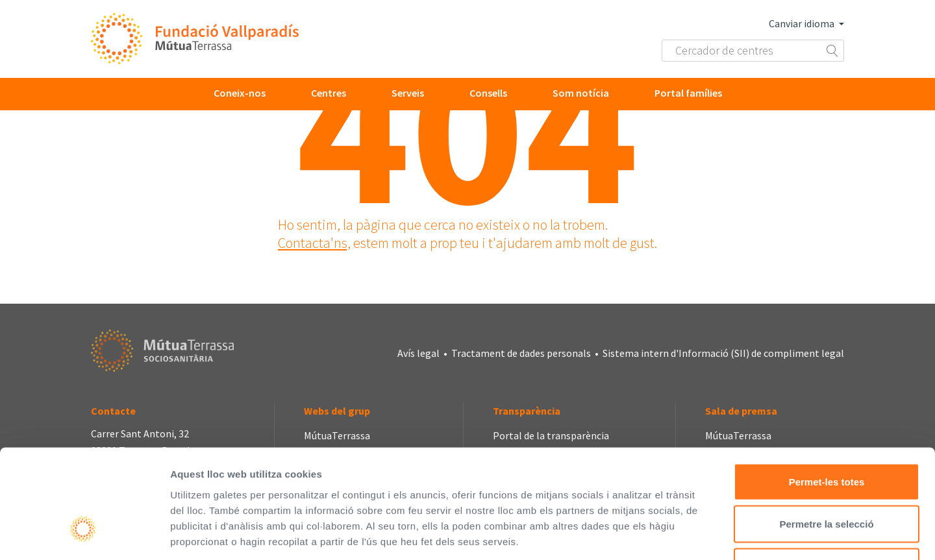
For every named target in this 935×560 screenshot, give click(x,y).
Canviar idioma (806, 23)
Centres (329, 93)
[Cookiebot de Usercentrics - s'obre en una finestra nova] (84, 535)
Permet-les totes (827, 390)
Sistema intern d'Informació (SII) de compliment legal (723, 353)
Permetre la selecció (826, 432)
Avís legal (418, 353)
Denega (827, 475)
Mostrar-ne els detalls (747, 534)
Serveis (408, 93)
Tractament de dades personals (521, 353)
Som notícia (581, 93)
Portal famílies (688, 93)
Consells (488, 93)
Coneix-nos (240, 93)
